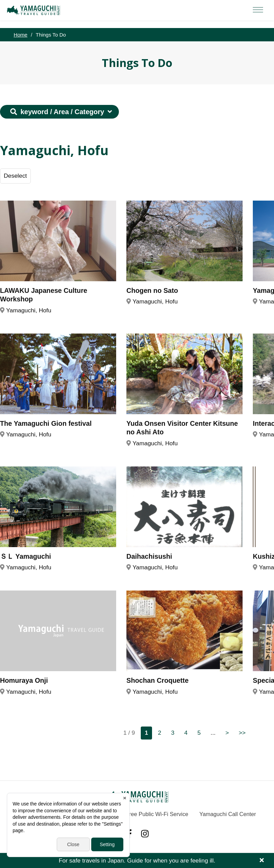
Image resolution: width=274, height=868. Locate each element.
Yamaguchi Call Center (228, 814)
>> (242, 733)
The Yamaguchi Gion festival (46, 423)
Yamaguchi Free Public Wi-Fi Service (142, 814)
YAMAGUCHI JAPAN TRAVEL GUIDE (35, 10)
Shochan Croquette (157, 680)
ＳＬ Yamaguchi (25, 556)
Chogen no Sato (152, 290)
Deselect (15, 176)
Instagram (145, 834)
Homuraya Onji (24, 680)
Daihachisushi (149, 556)
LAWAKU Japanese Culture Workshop (44, 295)
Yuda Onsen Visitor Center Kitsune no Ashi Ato (182, 428)
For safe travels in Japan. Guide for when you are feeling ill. (137, 860)
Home (20, 35)
